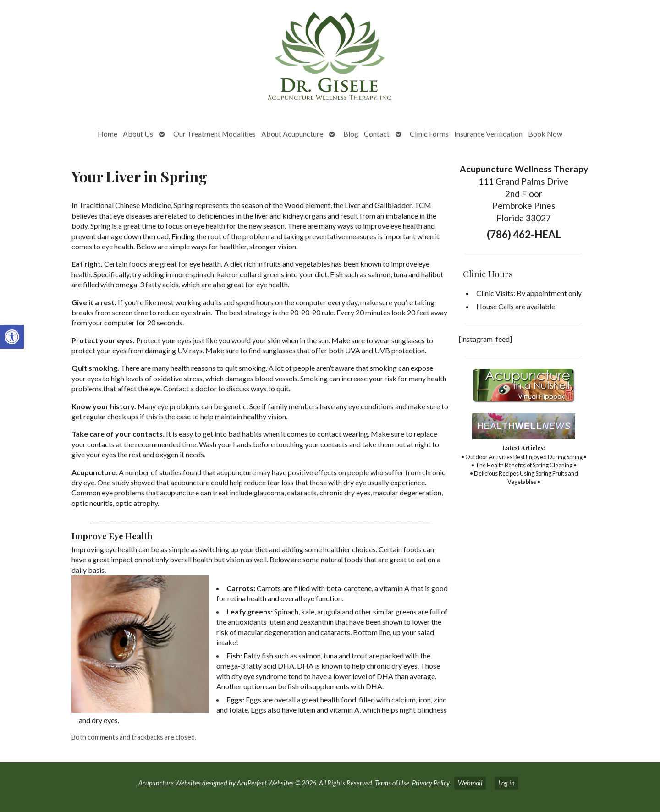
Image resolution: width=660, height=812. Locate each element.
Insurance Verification (488, 134)
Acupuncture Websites (170, 783)
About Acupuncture (292, 134)
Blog (351, 134)
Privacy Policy (431, 783)
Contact (377, 134)
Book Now (545, 134)
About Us (138, 134)
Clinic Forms (429, 134)
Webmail (470, 783)
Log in (506, 783)
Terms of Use (392, 783)
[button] (12, 337)
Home (107, 134)
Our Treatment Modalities (214, 134)
